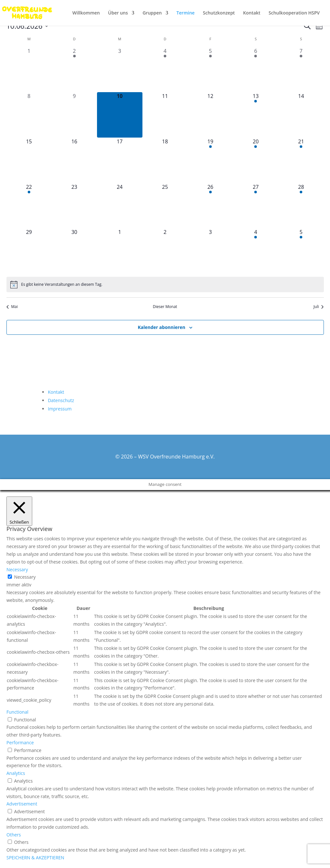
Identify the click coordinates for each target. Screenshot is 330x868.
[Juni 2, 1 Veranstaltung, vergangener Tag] (74, 70)
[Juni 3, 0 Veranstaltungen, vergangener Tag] (120, 70)
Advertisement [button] (22, 804)
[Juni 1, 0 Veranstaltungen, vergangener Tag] (29, 70)
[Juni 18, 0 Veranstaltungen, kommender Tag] (165, 160)
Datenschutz (61, 400)
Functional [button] (17, 712)
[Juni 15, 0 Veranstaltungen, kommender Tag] (29, 160)
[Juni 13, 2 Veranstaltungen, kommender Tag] (256, 115)
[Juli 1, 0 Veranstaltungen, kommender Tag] (120, 251)
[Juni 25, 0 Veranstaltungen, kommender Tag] (165, 206)
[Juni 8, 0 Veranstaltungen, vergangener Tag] (29, 115)
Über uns (118, 13)
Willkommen (86, 13)
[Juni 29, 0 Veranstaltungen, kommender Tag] (29, 251)
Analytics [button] (16, 773)
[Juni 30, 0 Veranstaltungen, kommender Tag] (74, 251)
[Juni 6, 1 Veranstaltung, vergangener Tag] (256, 70)
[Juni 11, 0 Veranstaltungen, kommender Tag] (165, 115)
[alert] (165, 285)
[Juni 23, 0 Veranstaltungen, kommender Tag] (74, 206)
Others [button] (14, 835)
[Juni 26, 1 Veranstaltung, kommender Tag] (210, 206)
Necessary (25, 577)
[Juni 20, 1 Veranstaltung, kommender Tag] (256, 160)
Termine (186, 13)
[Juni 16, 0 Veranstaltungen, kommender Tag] (74, 160)
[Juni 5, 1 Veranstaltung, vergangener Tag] (210, 70)
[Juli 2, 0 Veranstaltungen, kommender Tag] (165, 251)
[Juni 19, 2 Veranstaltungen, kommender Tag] (210, 160)
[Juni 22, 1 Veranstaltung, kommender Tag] (29, 206)
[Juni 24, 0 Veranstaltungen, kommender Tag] (120, 206)
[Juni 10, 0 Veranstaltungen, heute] (120, 115)
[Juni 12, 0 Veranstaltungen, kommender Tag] (210, 115)
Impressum (60, 409)
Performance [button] (20, 743)
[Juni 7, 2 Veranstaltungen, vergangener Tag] (301, 70)
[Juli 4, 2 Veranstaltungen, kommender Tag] (256, 251)
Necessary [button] (17, 569)
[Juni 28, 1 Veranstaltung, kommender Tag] (301, 206)
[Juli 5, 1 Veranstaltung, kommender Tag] (301, 251)
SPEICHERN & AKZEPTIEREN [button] (35, 858)
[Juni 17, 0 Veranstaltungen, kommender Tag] (120, 160)
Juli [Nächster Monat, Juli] (319, 307)
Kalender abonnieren (161, 327)
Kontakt (252, 13)
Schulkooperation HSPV (294, 13)
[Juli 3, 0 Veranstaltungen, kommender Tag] (210, 251)
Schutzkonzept (219, 13)
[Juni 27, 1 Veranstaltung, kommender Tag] (256, 206)
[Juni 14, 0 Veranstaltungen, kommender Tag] (301, 115)
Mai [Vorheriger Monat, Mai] (12, 307)
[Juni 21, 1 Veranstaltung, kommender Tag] (301, 160)
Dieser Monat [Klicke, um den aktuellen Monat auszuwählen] (165, 307)
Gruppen (152, 13)
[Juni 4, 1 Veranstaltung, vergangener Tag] (165, 70)
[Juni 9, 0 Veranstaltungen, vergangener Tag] (74, 115)
